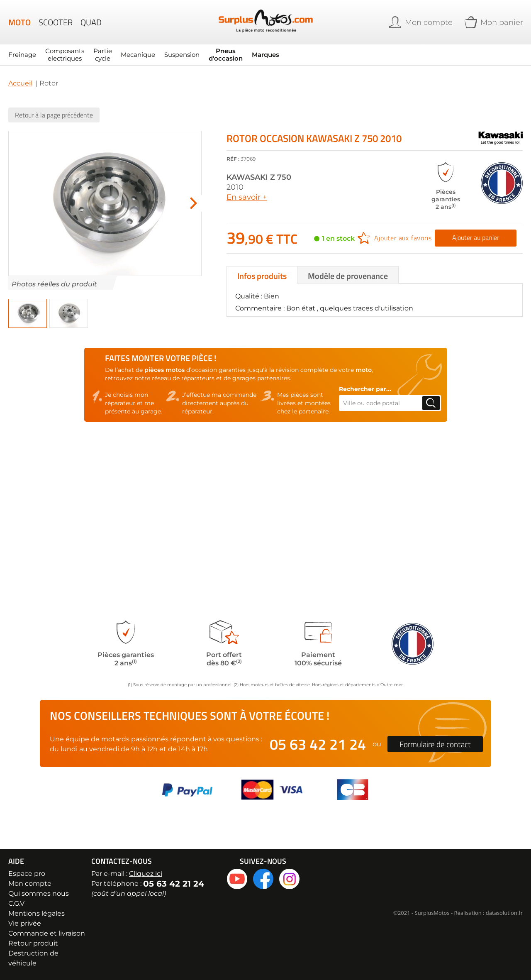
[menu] (194, 55)
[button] (28, 313)
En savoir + (247, 197)
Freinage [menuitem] (22, 55)
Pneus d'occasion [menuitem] (216, 55)
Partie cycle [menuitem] (99, 55)
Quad (91, 22)
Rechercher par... (365, 389)
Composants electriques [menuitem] (62, 55)
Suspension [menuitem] (174, 55)
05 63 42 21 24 (318, 744)
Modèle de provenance (348, 275)
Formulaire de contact (435, 744)
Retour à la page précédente (54, 115)
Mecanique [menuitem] (132, 55)
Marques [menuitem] (254, 55)
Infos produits (262, 275)
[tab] (262, 274)
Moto (19, 22)
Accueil (20, 83)
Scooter (56, 22)
